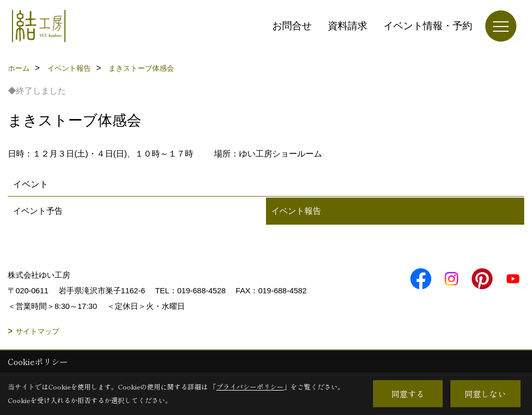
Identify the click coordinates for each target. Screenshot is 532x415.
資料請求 (348, 26)
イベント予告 (38, 211)
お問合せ (292, 26)
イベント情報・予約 (428, 26)
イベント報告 (296, 211)
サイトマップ (37, 331)
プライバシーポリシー (250, 387)
